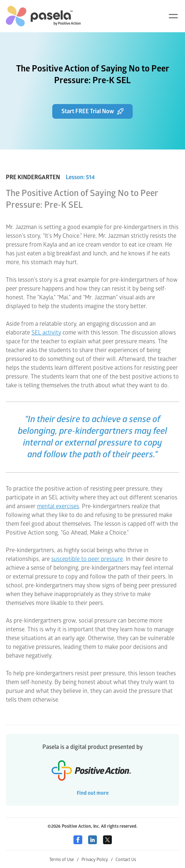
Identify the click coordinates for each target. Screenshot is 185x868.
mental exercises (58, 506)
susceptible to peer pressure (87, 559)
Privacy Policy (97, 860)
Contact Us (126, 860)
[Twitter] (107, 840)
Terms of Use (64, 860)
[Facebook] (78, 840)
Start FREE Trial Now (92, 111)
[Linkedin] (92, 840)
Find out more (93, 793)
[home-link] (43, 16)
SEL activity (46, 333)
